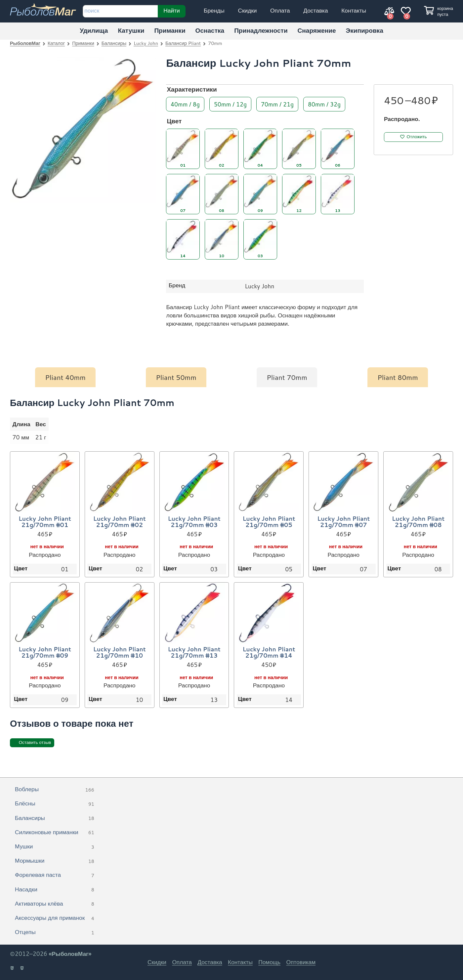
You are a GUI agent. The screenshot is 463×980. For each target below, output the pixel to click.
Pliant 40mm (65, 377)
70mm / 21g (277, 104)
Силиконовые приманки (55, 833)
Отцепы (55, 932)
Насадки (55, 890)
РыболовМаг (25, 43)
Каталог (56, 43)
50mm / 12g (230, 104)
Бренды (214, 10)
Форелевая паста (55, 875)
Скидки (247, 10)
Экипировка (365, 30)
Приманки (170, 30)
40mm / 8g (185, 104)
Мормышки (55, 861)
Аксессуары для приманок (55, 918)
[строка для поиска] (120, 11)
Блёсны (55, 804)
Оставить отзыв (35, 742)
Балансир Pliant (183, 43)
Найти (171, 10)
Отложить (417, 137)
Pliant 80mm (398, 377)
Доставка (316, 10)
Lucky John (146, 43)
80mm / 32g (324, 104)
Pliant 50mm (176, 377)
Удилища (94, 30)
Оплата (280, 10)
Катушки (131, 30)
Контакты (354, 10)
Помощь (269, 962)
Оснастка (210, 30)
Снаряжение (317, 30)
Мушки (55, 847)
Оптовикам (301, 962)
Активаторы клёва (55, 904)
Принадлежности (261, 30)
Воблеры (55, 790)
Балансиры (114, 43)
